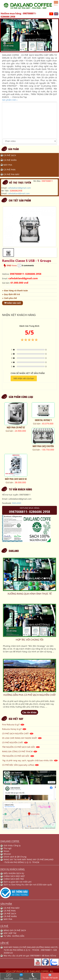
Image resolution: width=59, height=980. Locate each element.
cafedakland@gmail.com (19, 188)
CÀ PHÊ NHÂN (10, 160)
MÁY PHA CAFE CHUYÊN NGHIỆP (43, 447)
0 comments (28, 265)
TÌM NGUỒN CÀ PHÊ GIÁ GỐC (18, 756)
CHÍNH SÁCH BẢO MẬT (14, 876)
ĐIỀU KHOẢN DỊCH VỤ (14, 873)
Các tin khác (29, 712)
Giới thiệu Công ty (12, 845)
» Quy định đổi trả (11, 294)
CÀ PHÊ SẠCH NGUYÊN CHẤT (18, 733)
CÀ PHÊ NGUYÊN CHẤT (15, 742)
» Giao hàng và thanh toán (15, 290)
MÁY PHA (8, 165)
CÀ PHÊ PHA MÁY (11, 174)
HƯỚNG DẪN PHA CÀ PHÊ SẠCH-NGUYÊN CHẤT (29, 695)
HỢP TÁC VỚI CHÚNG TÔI (30, 640)
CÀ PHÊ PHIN (9, 170)
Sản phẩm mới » (10, 100)
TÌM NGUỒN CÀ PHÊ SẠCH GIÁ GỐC (21, 747)
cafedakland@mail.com (19, 193)
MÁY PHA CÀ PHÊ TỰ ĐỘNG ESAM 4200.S (16, 429)
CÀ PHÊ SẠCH (10, 155)
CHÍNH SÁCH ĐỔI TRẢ (14, 879)
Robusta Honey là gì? (14, 729)
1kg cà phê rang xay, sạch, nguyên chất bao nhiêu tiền (30, 760)
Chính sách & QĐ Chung (15, 857)
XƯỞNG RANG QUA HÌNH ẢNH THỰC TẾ (30, 594)
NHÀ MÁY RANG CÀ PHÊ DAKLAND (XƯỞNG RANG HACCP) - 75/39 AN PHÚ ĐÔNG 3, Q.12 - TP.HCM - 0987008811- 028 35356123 (31, 950)
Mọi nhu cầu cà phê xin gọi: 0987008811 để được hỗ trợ (30, 956)
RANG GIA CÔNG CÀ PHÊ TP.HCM (20, 751)
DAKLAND (17, 503)
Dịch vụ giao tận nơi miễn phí (18, 882)
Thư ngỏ (8, 848)
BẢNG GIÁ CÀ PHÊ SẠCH (15, 930)
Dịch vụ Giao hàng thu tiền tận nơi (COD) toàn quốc (28, 885)
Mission (7, 854)
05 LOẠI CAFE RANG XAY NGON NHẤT (22, 738)
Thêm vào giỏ (13, 303)
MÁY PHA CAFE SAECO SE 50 (16, 480)
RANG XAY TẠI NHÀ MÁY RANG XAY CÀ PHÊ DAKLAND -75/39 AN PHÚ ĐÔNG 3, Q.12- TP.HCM (29, 861)
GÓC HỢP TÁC (10, 933)
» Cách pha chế (9, 298)
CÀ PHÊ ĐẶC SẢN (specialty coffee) (21, 765)
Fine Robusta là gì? (13, 725)
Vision (6, 851)
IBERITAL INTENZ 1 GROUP (43, 421)
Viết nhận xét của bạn (24, 378)
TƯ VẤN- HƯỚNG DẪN (14, 936)
